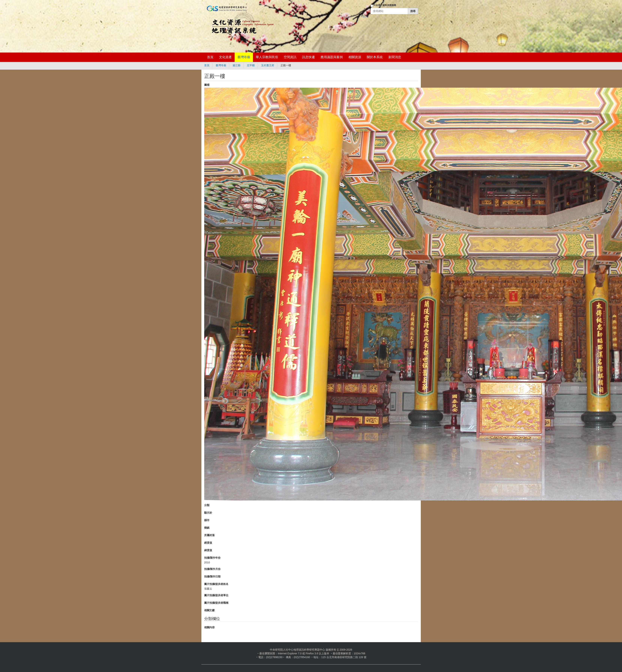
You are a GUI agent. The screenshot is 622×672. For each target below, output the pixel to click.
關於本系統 (375, 57)
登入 (365, 16)
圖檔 (207, 85)
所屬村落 (209, 535)
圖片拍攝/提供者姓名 (216, 584)
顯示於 (208, 513)
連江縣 (236, 65)
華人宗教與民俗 (267, 57)
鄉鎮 (207, 528)
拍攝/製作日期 (212, 576)
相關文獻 (209, 610)
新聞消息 (395, 57)
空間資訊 (290, 57)
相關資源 (355, 57)
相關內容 (209, 627)
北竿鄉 (251, 65)
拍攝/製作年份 (212, 558)
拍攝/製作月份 (212, 569)
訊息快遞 (308, 57)
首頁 (210, 57)
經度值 (208, 543)
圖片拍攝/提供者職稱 (216, 603)
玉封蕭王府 (268, 65)
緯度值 (208, 550)
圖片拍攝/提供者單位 (216, 595)
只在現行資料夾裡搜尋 (385, 5)
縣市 (207, 520)
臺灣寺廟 (244, 57)
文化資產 (225, 57)
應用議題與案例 (332, 57)
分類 (207, 505)
